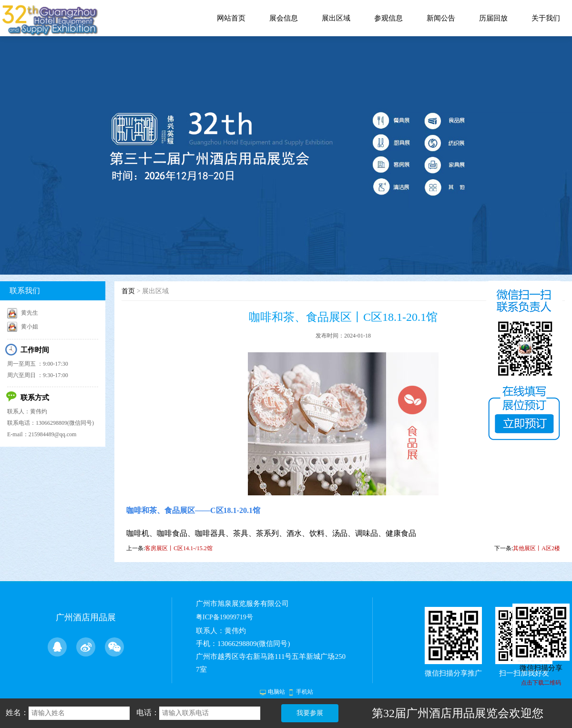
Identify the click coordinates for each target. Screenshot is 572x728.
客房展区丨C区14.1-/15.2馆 (179, 548)
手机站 (305, 692)
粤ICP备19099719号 (225, 617)
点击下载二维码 (541, 683)
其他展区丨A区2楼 (536, 548)
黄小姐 (23, 327)
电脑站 (276, 692)
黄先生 (23, 313)
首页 (128, 291)
